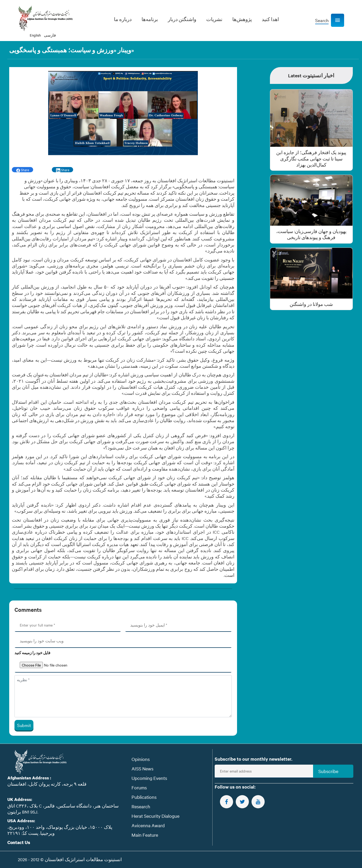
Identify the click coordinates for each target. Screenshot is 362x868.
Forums (139, 787)
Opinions (141, 759)
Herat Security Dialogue (155, 816)
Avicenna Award (148, 825)
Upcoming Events (149, 778)
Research (141, 806)
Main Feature (145, 835)
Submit (24, 725)
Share (23, 170)
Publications (144, 797)
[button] (338, 20)
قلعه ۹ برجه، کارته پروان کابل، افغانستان (47, 784)
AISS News (142, 768)
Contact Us (19, 842)
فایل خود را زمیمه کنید (32, 653)
